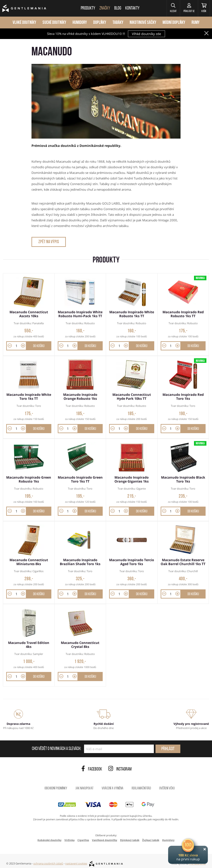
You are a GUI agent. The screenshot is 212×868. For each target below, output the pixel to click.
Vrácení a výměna (113, 784)
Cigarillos (83, 836)
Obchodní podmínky (56, 784)
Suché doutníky (54, 23)
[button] (168, 8)
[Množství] (16, 345)
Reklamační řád (141, 784)
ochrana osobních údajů (48, 859)
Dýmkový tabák (130, 836)
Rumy (196, 23)
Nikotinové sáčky (143, 23)
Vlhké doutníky (24, 23)
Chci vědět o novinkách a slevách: (56, 745)
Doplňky (100, 23)
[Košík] (203, 8)
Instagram (120, 765)
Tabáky (118, 23)
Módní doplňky (174, 23)
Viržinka (69, 836)
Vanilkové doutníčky (105, 836)
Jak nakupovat (84, 784)
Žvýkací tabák (151, 836)
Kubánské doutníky (49, 836)
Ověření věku (167, 784)
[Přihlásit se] (186, 8)
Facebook (92, 765)
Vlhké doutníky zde (146, 34)
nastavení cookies (76, 859)
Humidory (80, 23)
